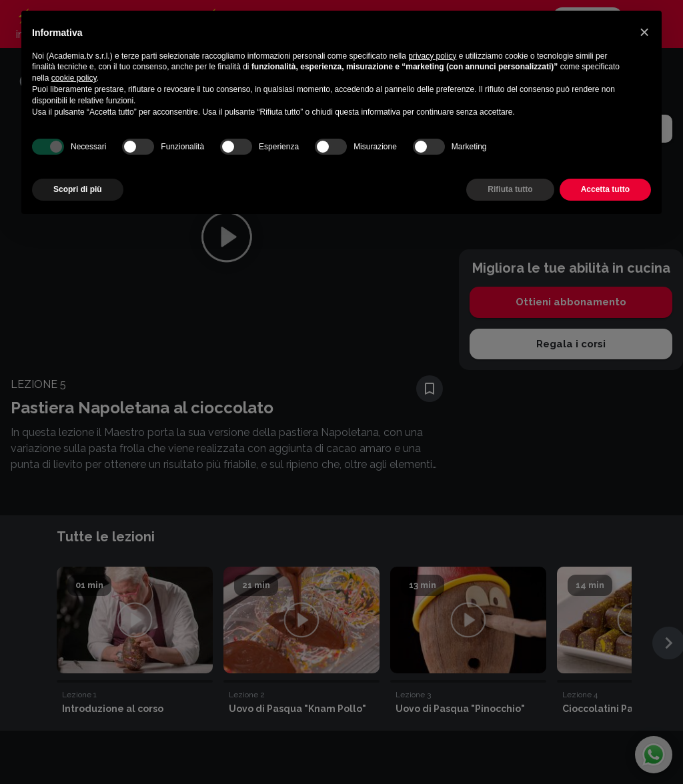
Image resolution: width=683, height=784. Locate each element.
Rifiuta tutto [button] (510, 189)
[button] (644, 32)
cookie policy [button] (74, 78)
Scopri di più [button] (78, 189)
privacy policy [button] (432, 56)
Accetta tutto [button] (605, 189)
